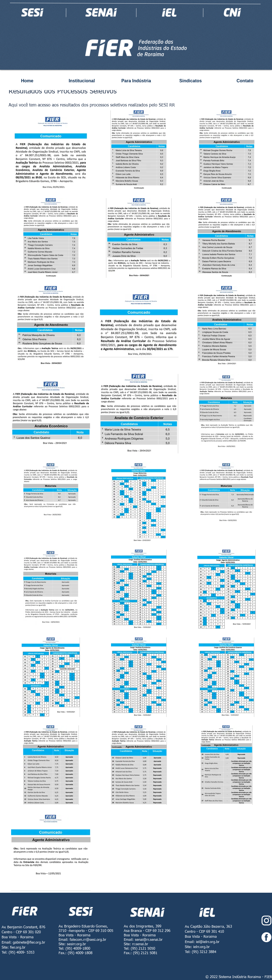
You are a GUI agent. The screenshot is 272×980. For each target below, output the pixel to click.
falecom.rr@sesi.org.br (88, 940)
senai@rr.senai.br (149, 940)
